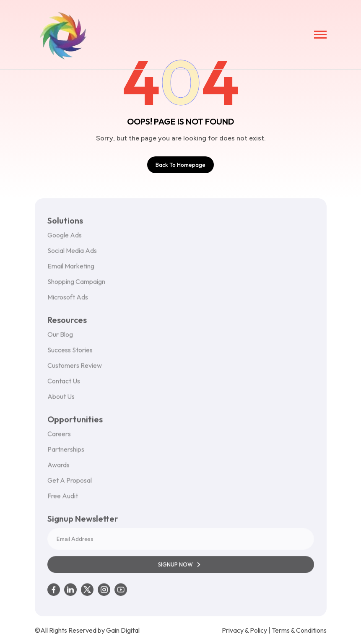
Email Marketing (71, 270)
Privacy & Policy (244, 630)
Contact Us (64, 384)
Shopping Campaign (76, 285)
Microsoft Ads (68, 301)
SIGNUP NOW (181, 568)
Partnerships (66, 453)
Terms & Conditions (299, 630)
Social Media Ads (72, 254)
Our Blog (60, 338)
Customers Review (75, 369)
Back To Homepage (180, 165)
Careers (59, 437)
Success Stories (70, 353)
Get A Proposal (70, 484)
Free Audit (63, 499)
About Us (61, 400)
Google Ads (65, 239)
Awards (58, 468)
